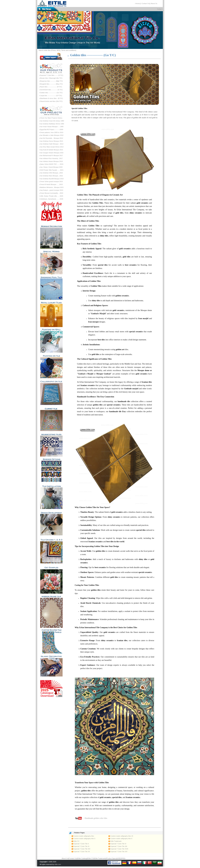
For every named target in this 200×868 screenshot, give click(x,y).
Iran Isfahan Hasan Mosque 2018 (51, 161)
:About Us (154, 3)
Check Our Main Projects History (51, 118)
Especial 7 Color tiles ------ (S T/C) (52, 75)
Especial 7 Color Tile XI (81, 846)
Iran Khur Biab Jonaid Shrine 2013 (52, 147)
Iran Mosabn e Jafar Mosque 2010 (52, 135)
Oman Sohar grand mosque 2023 (51, 181)
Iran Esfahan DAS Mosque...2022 (51, 173)
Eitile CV (75, 841)
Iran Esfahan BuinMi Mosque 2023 (52, 179)
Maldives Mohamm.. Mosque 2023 (52, 187)
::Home (137, 3)
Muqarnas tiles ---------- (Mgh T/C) (51, 81)
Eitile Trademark (115, 841)
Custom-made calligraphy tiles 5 (84, 839)
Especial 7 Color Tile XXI (118, 852)
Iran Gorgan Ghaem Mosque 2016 (52, 153)
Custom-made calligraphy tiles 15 (121, 836)
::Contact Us (145, 3)
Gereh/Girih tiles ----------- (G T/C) (51, 90)
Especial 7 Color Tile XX (81, 852)
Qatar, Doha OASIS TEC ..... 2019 (52, 164)
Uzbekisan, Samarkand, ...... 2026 (52, 199)
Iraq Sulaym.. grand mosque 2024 (52, 190)
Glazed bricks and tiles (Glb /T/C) (51, 101)
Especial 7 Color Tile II (80, 844)
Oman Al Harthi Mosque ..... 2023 (51, 184)
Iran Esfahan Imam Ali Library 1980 (52, 121)
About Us (65, 858)
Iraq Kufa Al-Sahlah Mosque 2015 (51, 150)
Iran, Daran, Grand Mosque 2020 (51, 167)
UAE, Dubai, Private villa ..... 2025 (52, 196)
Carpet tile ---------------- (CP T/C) (51, 96)
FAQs (123, 858)
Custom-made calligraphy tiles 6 (120, 839)
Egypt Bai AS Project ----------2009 (52, 130)
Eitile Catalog (82, 858)
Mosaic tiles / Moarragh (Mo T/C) (51, 78)
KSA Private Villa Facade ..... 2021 (52, 170)
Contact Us (73, 858)
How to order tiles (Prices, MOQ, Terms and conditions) (57, 50)
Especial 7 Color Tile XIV (81, 849)
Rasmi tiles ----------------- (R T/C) (51, 87)
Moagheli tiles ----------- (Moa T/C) (51, 84)
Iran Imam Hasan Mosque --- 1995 (52, 127)
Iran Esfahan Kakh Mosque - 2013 (52, 144)
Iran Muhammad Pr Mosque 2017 (51, 155)
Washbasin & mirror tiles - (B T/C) (51, 98)
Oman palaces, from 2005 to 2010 (52, 132)
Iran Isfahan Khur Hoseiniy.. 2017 (51, 158)
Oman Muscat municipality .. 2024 (52, 193)
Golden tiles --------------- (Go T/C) (51, 93)
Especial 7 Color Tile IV (117, 844)
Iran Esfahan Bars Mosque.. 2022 (51, 176)
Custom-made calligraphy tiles (83, 836)
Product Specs (111, 858)
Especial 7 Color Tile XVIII (118, 849)
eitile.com (58, 864)
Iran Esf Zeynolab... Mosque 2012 (51, 138)
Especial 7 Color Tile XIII (118, 846)
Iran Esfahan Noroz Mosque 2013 (51, 141)
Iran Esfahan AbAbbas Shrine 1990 (52, 124)
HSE (119, 858)
